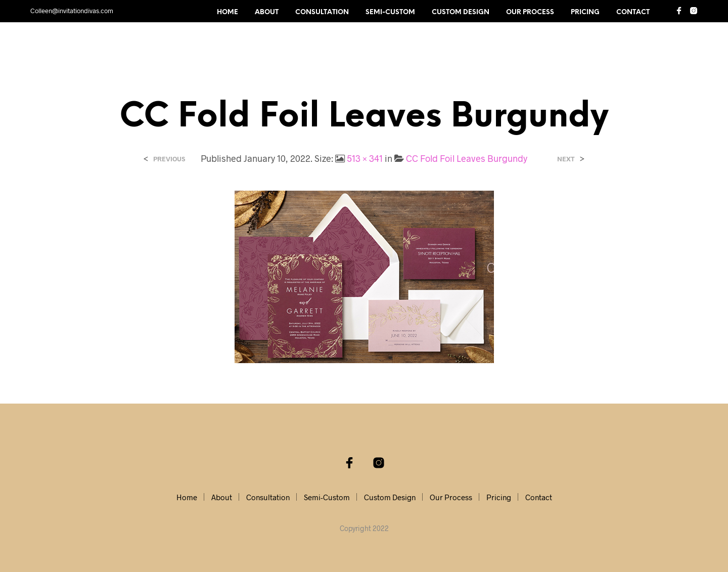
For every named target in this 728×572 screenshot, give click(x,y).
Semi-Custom (390, 12)
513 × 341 (365, 158)
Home (227, 12)
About (267, 12)
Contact (633, 12)
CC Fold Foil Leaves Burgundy (467, 158)
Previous (169, 159)
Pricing (585, 12)
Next (566, 159)
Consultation (322, 12)
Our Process (530, 12)
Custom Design (461, 12)
